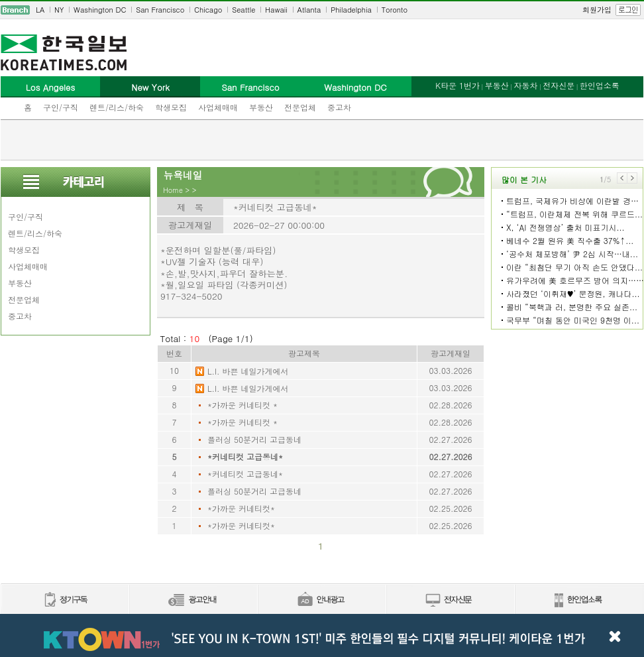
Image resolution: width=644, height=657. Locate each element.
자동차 (525, 85)
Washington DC (100, 10)
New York (150, 87)
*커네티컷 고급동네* (245, 456)
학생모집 (171, 107)
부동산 (261, 107)
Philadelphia (351, 10)
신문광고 (193, 600)
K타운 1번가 (457, 85)
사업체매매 (218, 107)
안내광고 (321, 600)
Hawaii (276, 10)
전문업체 (300, 107)
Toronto (395, 10)
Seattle (243, 10)
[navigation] (322, 10)
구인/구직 (61, 107)
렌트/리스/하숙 (117, 107)
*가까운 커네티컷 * (242, 405)
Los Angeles (50, 87)
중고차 (339, 107)
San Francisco (160, 10)
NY (59, 10)
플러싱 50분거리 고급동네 (254, 439)
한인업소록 (600, 85)
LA (40, 10)
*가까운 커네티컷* (241, 508)
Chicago (208, 10)
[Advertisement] (322, 140)
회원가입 (597, 10)
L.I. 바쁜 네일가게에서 (248, 371)
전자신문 (559, 85)
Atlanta (309, 10)
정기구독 (65, 600)
